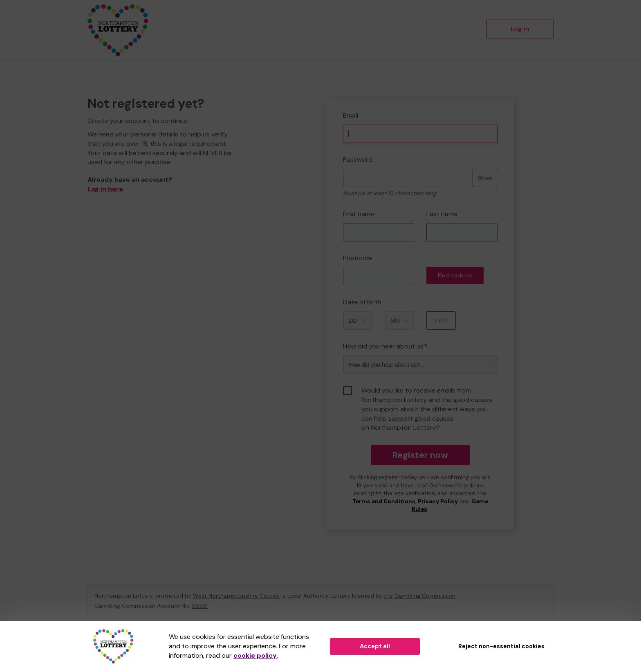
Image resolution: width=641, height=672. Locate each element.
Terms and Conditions (384, 501)
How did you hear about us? (385, 346)
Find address (455, 275)
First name (359, 214)
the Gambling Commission (420, 596)
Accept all (375, 646)
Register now (420, 455)
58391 (200, 606)
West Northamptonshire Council (236, 596)
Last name (442, 214)
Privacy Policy (438, 501)
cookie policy (255, 655)
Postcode (358, 258)
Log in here (105, 189)
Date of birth (362, 302)
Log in (520, 29)
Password (358, 160)
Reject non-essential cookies (501, 646)
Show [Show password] (485, 178)
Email (351, 115)
